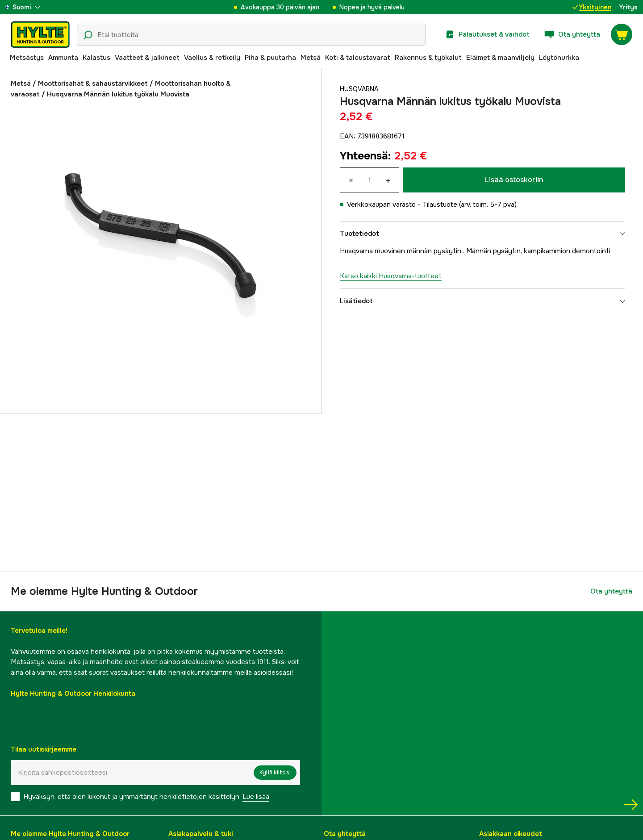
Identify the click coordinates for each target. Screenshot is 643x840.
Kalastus (96, 58)
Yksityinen (592, 7)
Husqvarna (360, 89)
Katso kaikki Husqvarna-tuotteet (391, 276)
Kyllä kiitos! (275, 773)
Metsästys (27, 58)
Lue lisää (256, 797)
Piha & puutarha (270, 58)
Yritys (628, 7)
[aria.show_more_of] (33, 7)
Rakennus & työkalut (428, 58)
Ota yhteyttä (611, 591)
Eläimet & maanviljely (500, 58)
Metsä (311, 58)
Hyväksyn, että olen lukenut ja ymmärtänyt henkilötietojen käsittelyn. (146, 797)
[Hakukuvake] (88, 35)
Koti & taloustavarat (358, 58)
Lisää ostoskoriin (514, 180)
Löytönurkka (559, 58)
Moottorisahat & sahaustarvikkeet (93, 84)
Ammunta (63, 58)
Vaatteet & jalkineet (147, 58)
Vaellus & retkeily (212, 58)
